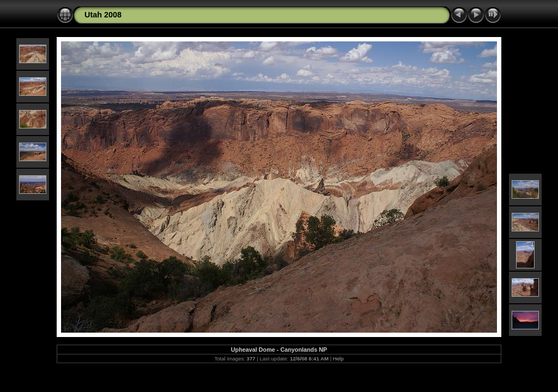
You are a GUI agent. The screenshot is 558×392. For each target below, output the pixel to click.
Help (338, 359)
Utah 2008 (103, 15)
